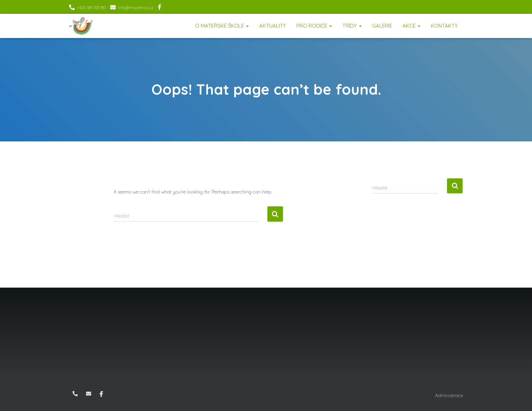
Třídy (352, 26)
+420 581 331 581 (91, 7)
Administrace (449, 395)
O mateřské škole (222, 26)
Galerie (382, 26)
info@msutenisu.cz (136, 7)
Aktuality (273, 26)
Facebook (160, 8)
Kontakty (444, 26)
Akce (411, 26)
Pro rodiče (314, 26)
